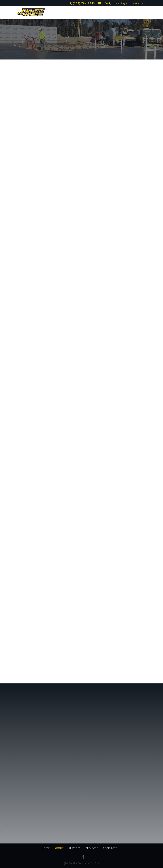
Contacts (110, 848)
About (59, 848)
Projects (92, 848)
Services (75, 848)
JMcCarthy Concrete (77, 863)
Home (46, 848)
